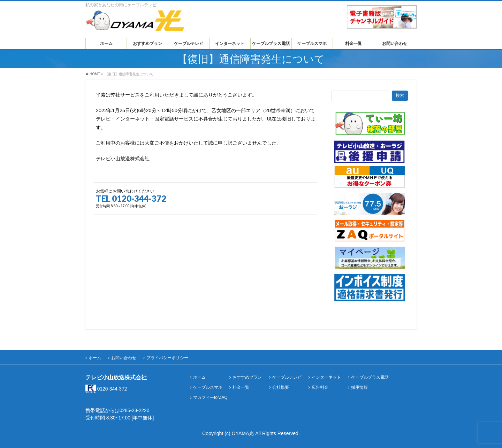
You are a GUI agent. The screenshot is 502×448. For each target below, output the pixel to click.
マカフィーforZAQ (210, 398)
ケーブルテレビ (287, 377)
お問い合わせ (124, 358)
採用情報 (359, 388)
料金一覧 (241, 388)
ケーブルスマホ (208, 388)
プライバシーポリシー (167, 358)
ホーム (95, 358)
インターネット (326, 377)
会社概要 (281, 388)
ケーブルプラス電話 (370, 377)
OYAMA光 (244, 433)
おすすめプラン (247, 377)
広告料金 (320, 388)
